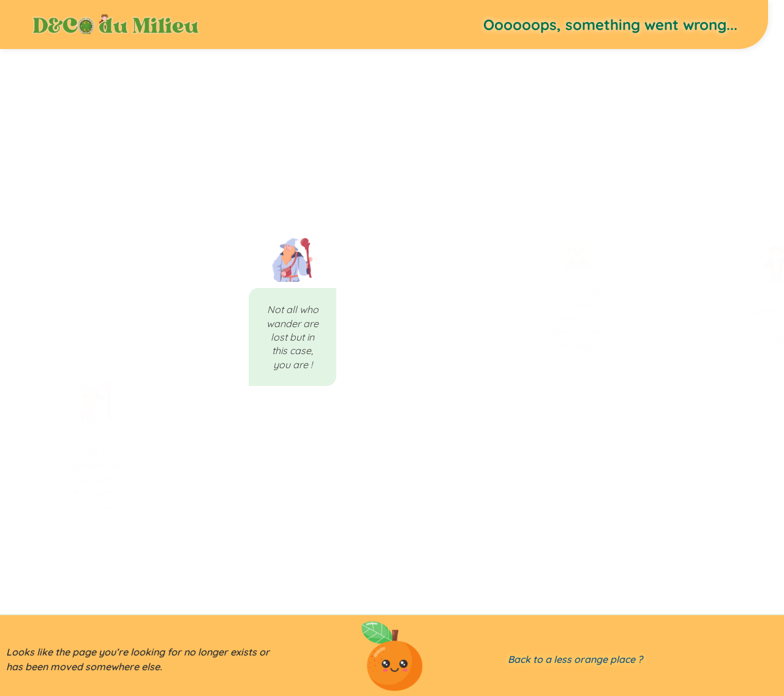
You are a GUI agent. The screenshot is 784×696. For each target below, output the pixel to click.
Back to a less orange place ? (575, 659)
